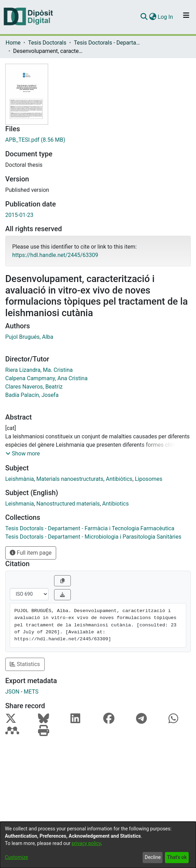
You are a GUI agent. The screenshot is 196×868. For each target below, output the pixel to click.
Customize (16, 857)
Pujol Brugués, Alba (29, 337)
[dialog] (98, 845)
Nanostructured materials (68, 504)
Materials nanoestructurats (70, 479)
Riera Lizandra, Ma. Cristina (39, 370)
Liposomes (149, 479)
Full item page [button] (31, 553)
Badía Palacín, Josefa (32, 395)
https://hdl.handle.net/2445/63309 (55, 255)
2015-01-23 (19, 215)
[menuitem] (153, 17)
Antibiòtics (119, 479)
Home (13, 43)
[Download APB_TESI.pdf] (98, 140)
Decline (153, 857)
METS (31, 692)
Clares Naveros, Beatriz (34, 387)
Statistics (25, 664)
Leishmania (20, 504)
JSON (12, 692)
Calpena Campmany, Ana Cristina (46, 378)
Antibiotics (115, 504)
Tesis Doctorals (47, 43)
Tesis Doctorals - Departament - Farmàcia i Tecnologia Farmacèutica (109, 43)
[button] (23, 454)
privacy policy (86, 843)
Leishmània (20, 479)
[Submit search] (144, 17)
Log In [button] (166, 17)
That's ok (177, 857)
